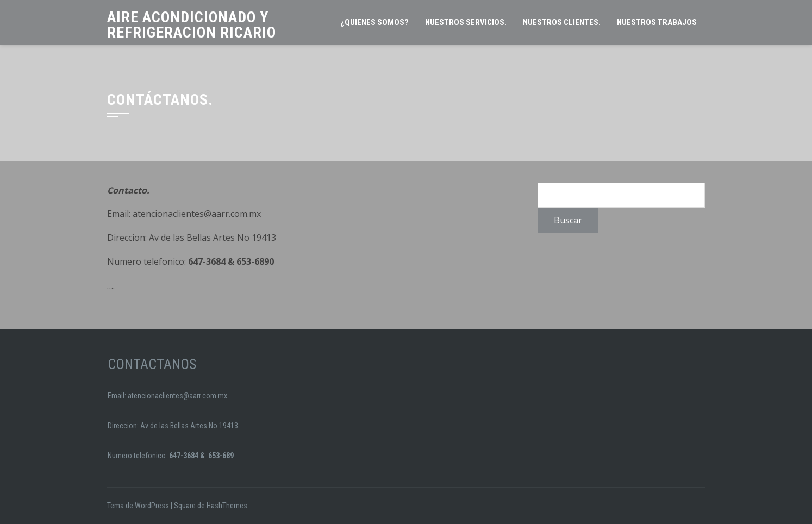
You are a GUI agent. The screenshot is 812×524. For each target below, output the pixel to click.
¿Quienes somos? (374, 22)
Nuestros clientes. (562, 22)
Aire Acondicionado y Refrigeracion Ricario (192, 25)
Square (185, 506)
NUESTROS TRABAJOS (657, 22)
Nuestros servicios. (466, 22)
